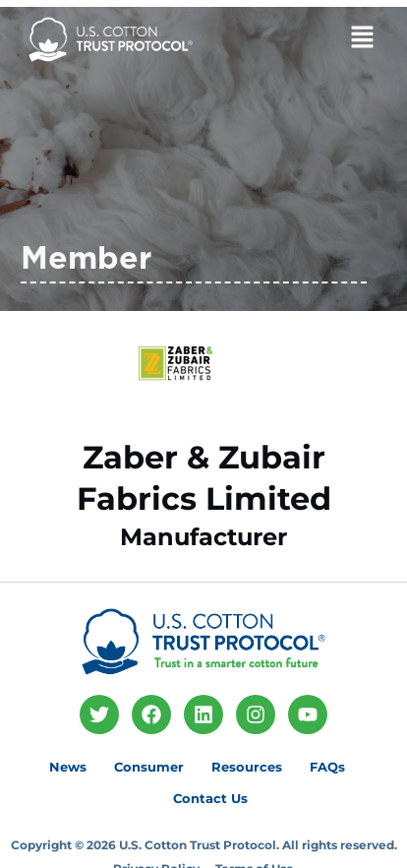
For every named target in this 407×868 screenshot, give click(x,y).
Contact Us (210, 798)
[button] (330, 39)
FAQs (327, 767)
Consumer (149, 767)
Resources (247, 767)
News (68, 767)
